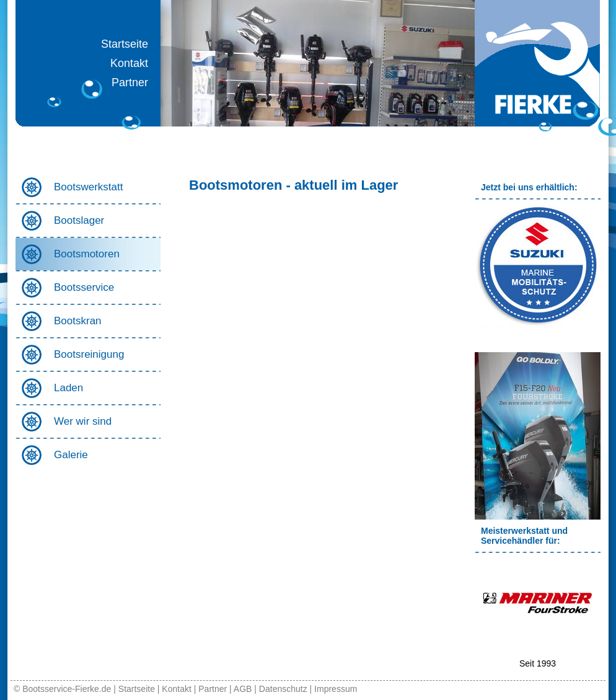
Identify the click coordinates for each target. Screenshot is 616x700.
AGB (243, 689)
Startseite (125, 44)
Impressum (336, 689)
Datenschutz (283, 689)
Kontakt (129, 63)
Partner (130, 82)
